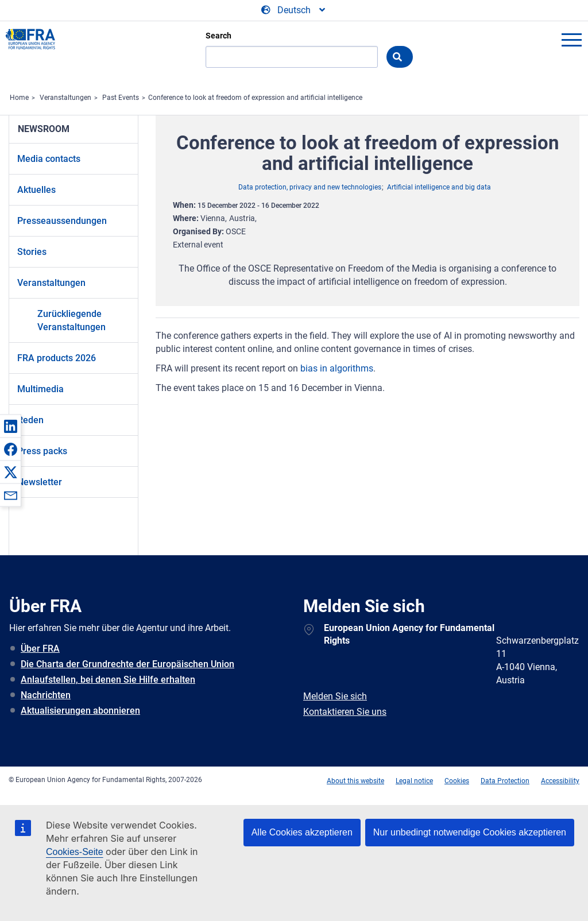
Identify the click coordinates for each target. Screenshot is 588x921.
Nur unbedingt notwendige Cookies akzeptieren (470, 832)
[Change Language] (294, 10)
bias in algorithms (337, 368)
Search (218, 36)
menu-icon (571, 40)
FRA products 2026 (57, 358)
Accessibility (560, 781)
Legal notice (414, 781)
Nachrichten (46, 695)
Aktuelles (36, 190)
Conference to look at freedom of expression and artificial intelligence (255, 98)
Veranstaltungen (65, 98)
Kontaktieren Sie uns (345, 712)
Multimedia (40, 389)
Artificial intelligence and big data (439, 187)
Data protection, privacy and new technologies (310, 187)
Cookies (457, 781)
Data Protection (505, 781)
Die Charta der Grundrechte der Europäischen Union (127, 664)
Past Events (121, 98)
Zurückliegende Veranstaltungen (71, 320)
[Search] (292, 57)
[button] (10, 426)
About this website (355, 781)
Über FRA (40, 649)
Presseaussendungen (62, 221)
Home (19, 98)
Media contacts (49, 159)
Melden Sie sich (335, 696)
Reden (30, 420)
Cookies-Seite (75, 852)
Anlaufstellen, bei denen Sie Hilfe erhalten (108, 680)
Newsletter (40, 482)
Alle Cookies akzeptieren (302, 832)
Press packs (42, 451)
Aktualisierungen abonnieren (80, 711)
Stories (32, 252)
